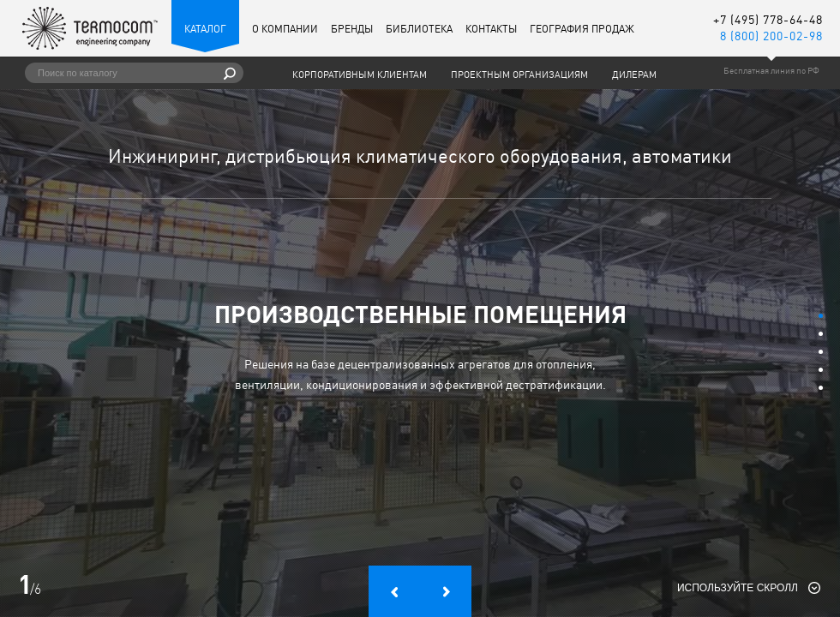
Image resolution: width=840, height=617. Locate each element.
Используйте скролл (738, 588)
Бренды (352, 29)
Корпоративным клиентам (360, 75)
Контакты (491, 29)
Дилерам (634, 75)
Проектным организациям (519, 75)
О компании (285, 29)
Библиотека (419, 29)
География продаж (582, 29)
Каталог (205, 29)
